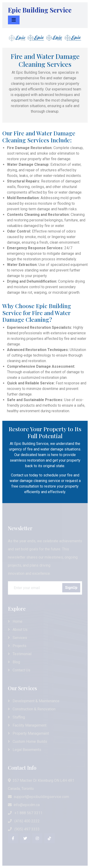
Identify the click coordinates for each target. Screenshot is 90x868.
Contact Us (19, 670)
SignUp (71, 588)
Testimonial (20, 654)
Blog (14, 662)
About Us (18, 630)
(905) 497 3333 (24, 829)
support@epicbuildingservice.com (38, 797)
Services (17, 638)
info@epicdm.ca (24, 805)
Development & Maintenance (34, 701)
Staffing (16, 717)
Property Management (28, 733)
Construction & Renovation (32, 709)
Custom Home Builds (28, 742)
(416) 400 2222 (24, 821)
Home (15, 621)
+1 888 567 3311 (25, 813)
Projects (17, 646)
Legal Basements (25, 750)
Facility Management (27, 725)
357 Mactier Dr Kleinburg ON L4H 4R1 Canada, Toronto (41, 785)
